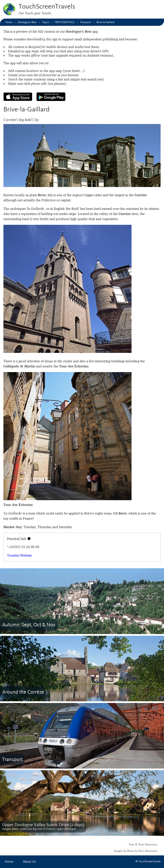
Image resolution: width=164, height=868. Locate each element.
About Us (29, 862)
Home (9, 862)
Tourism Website (19, 555)
